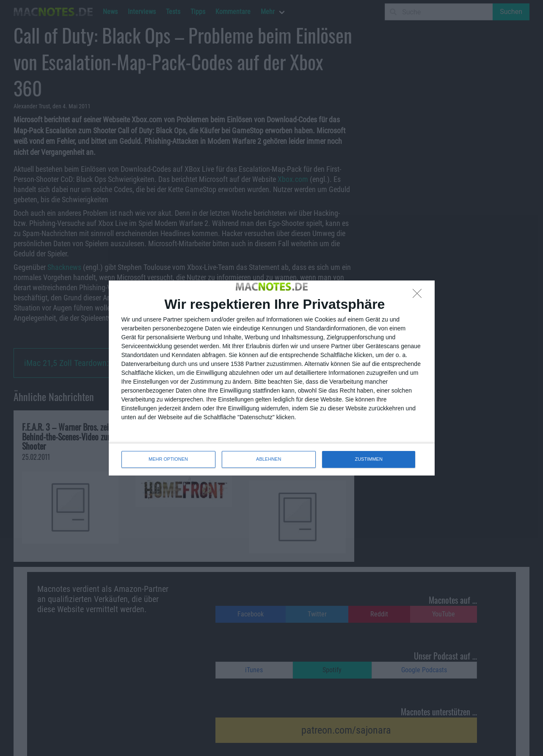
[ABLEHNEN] (419, 296)
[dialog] (272, 378)
